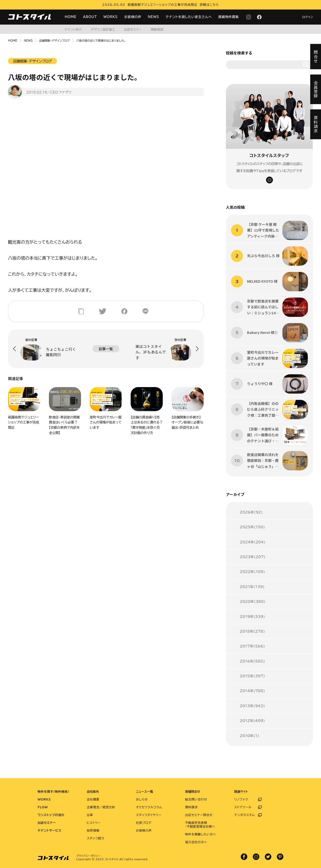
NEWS (153, 17)
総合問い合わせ (196, 799)
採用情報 (93, 830)
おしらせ (142, 799)
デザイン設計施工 (103, 29)
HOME (71, 17)
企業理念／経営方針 (101, 807)
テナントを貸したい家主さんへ (189, 17)
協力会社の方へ (196, 842)
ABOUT (90, 17)
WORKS (110, 17)
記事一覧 (106, 349)
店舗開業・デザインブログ (54, 41)
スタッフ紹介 (96, 838)
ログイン (308, 17)
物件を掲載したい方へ (200, 834)
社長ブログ (144, 823)
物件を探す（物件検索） (53, 791)
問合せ (316, 57)
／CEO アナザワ (59, 92)
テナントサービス (50, 830)
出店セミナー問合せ (199, 815)
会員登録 (316, 89)
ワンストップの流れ (51, 815)
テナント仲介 (73, 29)
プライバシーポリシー (88, 856)
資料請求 (191, 807)
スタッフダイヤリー (149, 815)
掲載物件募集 (229, 17)
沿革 (90, 815)
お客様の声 (133, 17)
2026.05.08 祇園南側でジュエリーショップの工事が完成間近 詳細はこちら (160, 5)
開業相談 (157, 29)
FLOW (43, 807)
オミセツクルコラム (149, 807)
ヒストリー (94, 823)
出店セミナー (133, 29)
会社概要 (93, 799)
